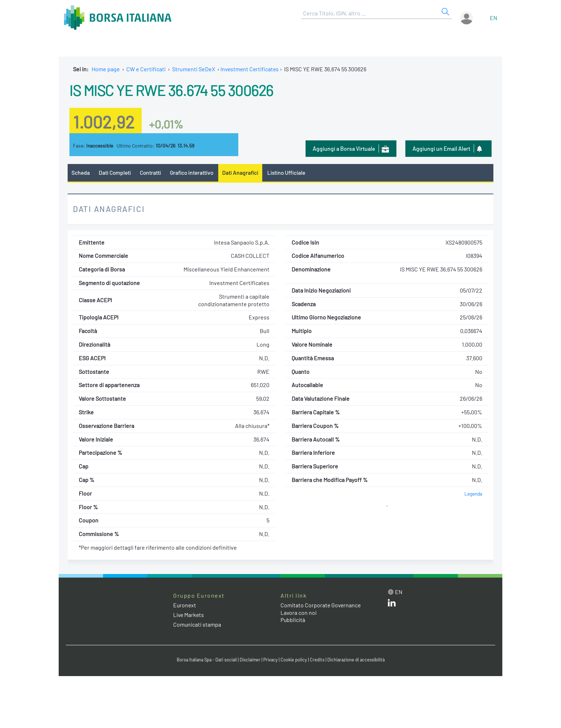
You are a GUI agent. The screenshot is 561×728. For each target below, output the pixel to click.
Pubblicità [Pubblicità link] (293, 620)
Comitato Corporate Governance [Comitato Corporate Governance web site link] (321, 605)
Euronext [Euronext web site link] (185, 605)
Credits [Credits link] (318, 660)
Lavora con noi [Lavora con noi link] (299, 613)
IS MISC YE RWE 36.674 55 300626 (176, 90)
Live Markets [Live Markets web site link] (189, 615)
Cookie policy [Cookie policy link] (295, 660)
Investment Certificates (250, 69)
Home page (106, 69)
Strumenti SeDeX (194, 69)
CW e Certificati (146, 69)
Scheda (81, 172)
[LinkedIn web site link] (392, 604)
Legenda (473, 494)
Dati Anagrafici (243, 172)
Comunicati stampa (197, 625)
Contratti (151, 172)
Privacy (271, 660)
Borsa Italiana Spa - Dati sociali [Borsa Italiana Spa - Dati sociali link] (205, 660)
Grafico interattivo (193, 172)
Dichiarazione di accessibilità (358, 660)
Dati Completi (115, 172)
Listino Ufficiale (289, 172)
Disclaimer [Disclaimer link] (250, 660)
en (494, 18)
